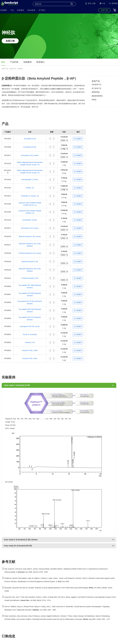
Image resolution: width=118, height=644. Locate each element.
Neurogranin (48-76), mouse (30, 326)
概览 (3, 62)
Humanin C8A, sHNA (30, 358)
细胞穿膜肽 (96, 92)
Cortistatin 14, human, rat (30, 196)
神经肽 (94, 100)
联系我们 (40, 62)
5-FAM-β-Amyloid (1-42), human (30, 253)
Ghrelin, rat (30, 188)
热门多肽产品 (96, 88)
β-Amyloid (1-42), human (30, 155)
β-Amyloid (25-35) (30, 147)
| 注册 (93, 3)
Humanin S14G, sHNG (30, 350)
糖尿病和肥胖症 (97, 96)
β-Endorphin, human (30, 220)
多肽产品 (13, 69)
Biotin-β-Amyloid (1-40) (30, 262)
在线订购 (10, 41)
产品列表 (14, 62)
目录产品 (5, 69)
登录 (88, 3)
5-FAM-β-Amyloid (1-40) (30, 278)
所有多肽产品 (96, 85)
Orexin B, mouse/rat (30, 334)
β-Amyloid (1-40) (30, 139)
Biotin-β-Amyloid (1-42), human (30, 236)
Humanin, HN (30, 342)
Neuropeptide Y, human (30, 180)
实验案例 (27, 62)
